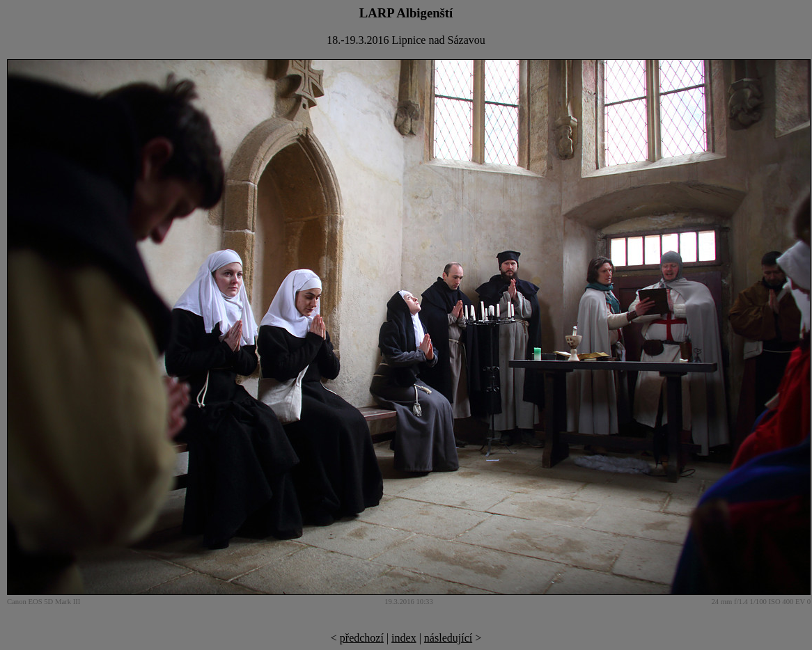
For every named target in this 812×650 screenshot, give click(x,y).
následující (448, 638)
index (404, 638)
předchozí (362, 638)
